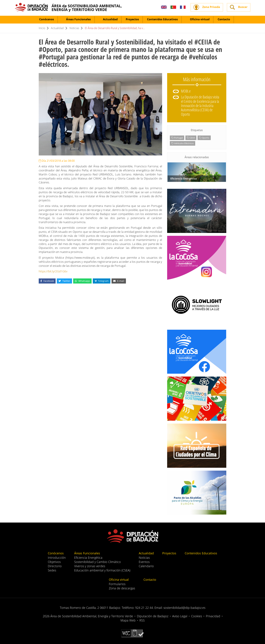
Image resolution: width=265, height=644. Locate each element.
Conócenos (45, 19)
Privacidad (213, 616)
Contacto (224, 19)
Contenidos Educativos (162, 19)
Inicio (42, 28)
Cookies (197, 616)
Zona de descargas (122, 588)
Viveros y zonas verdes (90, 566)
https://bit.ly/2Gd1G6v (53, 271)
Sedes (52, 570)
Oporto (204, 138)
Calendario (146, 566)
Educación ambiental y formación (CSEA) (102, 570)
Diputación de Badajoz (153, 616)
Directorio (55, 566)
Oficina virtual (198, 19)
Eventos (144, 562)
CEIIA (191, 138)
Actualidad (108, 19)
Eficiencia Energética (88, 558)
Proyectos (132, 19)
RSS (142, 620)
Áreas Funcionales (76, 19)
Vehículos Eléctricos (183, 143)
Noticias (74, 28)
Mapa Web (128, 620)
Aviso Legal (180, 616)
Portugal (177, 138)
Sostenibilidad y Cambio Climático (98, 562)
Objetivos (54, 562)
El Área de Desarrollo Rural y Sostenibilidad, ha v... (115, 28)
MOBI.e (186, 91)
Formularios (117, 584)
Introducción (57, 558)
